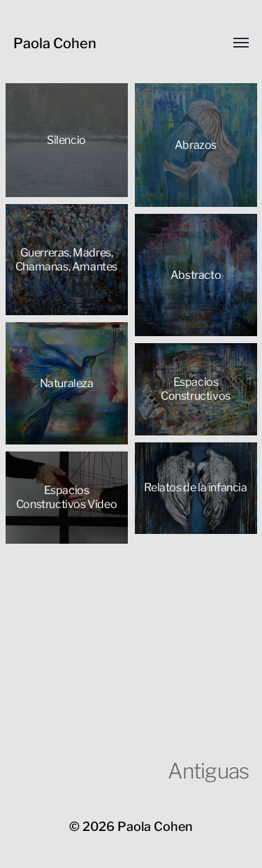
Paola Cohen (55, 43)
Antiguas (208, 771)
